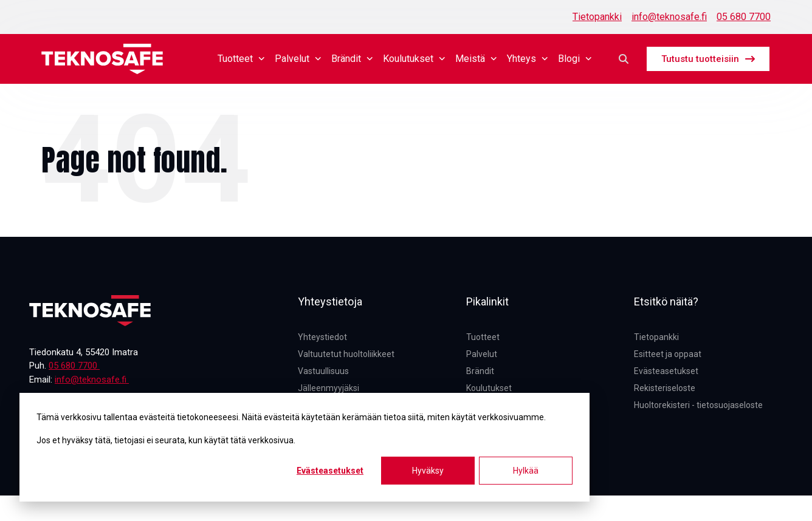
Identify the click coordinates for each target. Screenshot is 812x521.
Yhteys (528, 59)
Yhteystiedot (322, 337)
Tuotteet (241, 59)
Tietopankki (597, 17)
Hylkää (526, 471)
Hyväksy (428, 471)
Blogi (575, 59)
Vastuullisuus (323, 371)
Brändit (352, 59)
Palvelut (298, 59)
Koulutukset (414, 59)
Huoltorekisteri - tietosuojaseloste (698, 405)
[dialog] (304, 447)
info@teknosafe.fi (669, 17)
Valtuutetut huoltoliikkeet (346, 354)
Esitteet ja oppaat (668, 354)
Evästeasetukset (330, 471)
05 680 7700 (744, 17)
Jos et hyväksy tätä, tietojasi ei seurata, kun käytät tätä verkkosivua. (166, 440)
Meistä (476, 59)
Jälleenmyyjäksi (329, 388)
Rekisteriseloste (665, 388)
